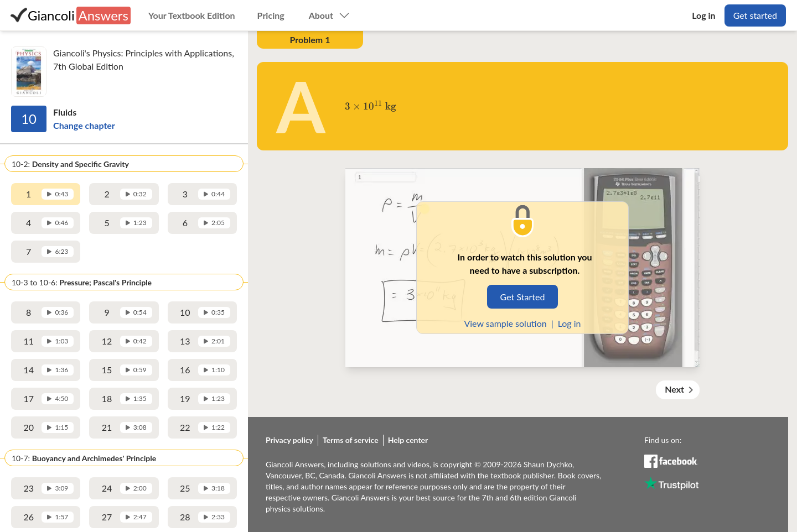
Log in (570, 323)
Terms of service (351, 440)
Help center (408, 440)
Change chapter (84, 125)
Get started (755, 15)
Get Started (523, 297)
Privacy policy (289, 440)
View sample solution (505, 323)
